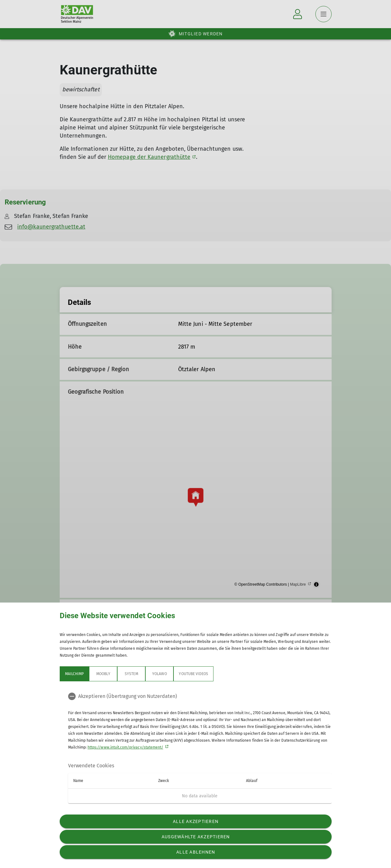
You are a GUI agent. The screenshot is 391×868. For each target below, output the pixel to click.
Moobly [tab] (103, 674)
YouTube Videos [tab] (193, 674)
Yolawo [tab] (159, 674)
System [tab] (131, 674)
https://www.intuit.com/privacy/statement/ (125, 747)
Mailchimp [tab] (74, 674)
